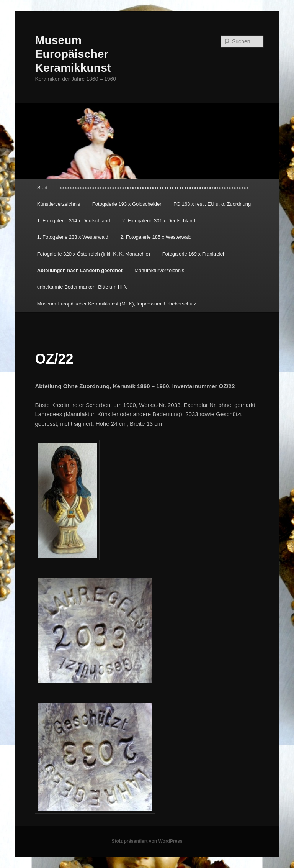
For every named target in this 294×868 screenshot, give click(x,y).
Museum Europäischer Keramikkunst (73, 54)
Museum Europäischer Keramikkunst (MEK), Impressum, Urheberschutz (117, 304)
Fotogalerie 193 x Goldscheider (127, 204)
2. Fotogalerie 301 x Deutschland (159, 221)
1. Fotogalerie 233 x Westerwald (73, 237)
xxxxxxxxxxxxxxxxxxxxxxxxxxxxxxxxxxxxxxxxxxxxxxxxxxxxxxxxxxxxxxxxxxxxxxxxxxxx (154, 188)
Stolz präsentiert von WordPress (147, 841)
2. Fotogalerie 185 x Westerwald (156, 237)
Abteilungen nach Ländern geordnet (80, 270)
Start (42, 188)
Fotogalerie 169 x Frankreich (194, 254)
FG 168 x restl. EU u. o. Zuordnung (212, 204)
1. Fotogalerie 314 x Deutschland (74, 221)
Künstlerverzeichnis (59, 204)
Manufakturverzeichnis (159, 270)
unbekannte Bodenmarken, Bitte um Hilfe (82, 287)
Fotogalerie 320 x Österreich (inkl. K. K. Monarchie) (94, 254)
